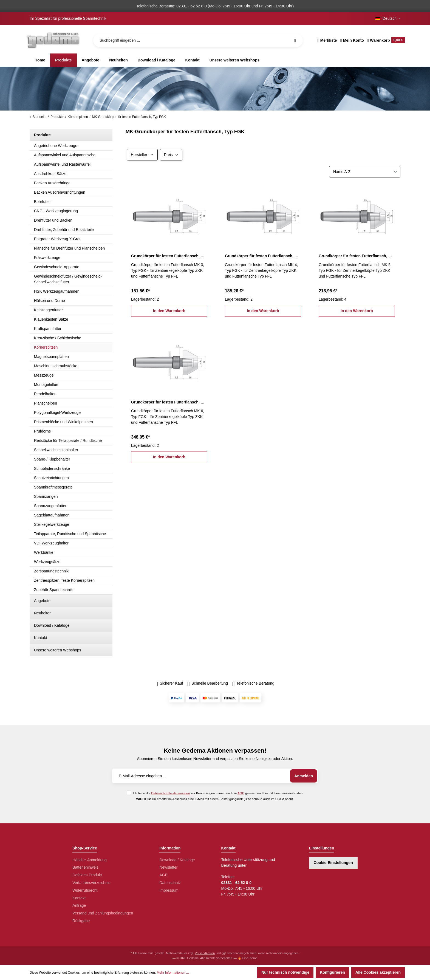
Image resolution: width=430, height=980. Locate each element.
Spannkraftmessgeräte (53, 487)
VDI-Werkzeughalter (51, 543)
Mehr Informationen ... (173, 973)
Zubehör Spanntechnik (53, 590)
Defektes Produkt (87, 875)
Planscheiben (46, 403)
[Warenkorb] (385, 40)
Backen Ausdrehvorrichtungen (60, 192)
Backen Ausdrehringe (52, 183)
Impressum (169, 890)
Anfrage (79, 905)
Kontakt (40, 638)
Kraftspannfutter (48, 329)
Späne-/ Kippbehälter (52, 459)
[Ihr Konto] (352, 40)
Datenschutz (170, 883)
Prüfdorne (42, 431)
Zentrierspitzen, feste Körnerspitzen (64, 580)
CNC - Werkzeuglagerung (56, 211)
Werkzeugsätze (47, 562)
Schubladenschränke (52, 468)
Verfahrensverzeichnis (91, 883)
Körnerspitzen (46, 347)
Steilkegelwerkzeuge (52, 524)
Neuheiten (43, 613)
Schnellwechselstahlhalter (56, 450)
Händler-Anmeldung (90, 860)
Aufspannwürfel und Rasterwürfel (62, 164)
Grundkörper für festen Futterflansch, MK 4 (263, 256)
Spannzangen (46, 496)
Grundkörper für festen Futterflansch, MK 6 (169, 402)
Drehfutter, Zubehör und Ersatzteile (64, 230)
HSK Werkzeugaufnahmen (57, 291)
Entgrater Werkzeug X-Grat (57, 239)
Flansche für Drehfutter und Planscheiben (69, 248)
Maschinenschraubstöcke (56, 366)
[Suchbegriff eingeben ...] (198, 40)
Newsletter (168, 867)
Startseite (38, 117)
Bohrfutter (42, 202)
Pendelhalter (45, 394)
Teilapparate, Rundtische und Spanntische (70, 534)
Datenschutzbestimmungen (170, 793)
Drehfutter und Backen (53, 220)
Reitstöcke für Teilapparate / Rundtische (68, 440)
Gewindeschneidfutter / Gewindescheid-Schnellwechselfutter (68, 279)
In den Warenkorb (169, 311)
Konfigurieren (332, 972)
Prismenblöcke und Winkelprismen (63, 422)
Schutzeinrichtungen (51, 478)
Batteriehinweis (85, 867)
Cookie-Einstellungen (333, 863)
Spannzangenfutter (50, 506)
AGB (241, 793)
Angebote (42, 601)
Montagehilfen (46, 385)
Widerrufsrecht (85, 890)
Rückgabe (81, 921)
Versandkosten (205, 953)
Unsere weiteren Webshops (58, 650)
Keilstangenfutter (48, 310)
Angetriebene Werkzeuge (56, 146)
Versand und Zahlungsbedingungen (103, 913)
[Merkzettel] (327, 40)
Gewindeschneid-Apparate (57, 267)
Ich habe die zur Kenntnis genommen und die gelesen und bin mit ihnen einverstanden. (218, 793)
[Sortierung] (365, 172)
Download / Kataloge (52, 625)
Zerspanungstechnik (51, 571)
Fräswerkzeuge (47, 258)
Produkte (42, 135)
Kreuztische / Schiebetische (58, 338)
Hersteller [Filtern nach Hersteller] (142, 155)
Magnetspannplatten (51, 357)
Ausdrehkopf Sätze (50, 174)
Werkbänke (44, 552)
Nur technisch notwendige (285, 972)
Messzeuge (44, 375)
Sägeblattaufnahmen (52, 515)
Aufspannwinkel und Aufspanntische (65, 155)
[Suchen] (295, 40)
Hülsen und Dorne (49, 301)
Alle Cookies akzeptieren (378, 972)
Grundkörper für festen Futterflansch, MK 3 (169, 256)
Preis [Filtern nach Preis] (171, 155)
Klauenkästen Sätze (51, 319)
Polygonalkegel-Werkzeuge (57, 413)
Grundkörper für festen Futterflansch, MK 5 (357, 256)
